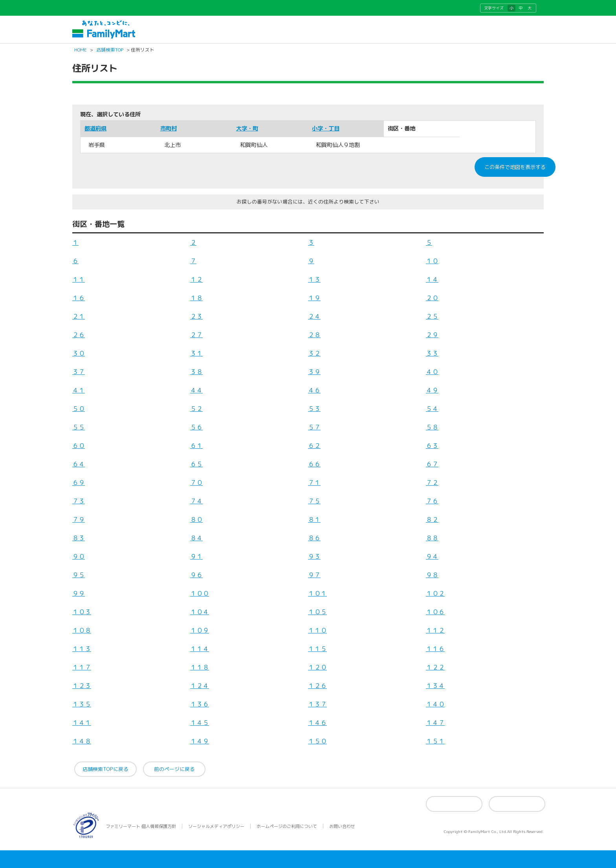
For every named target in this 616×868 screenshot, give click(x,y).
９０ (79, 556)
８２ (432, 519)
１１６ (435, 649)
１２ (196, 279)
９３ (314, 556)
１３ (314, 279)
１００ (200, 593)
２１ (79, 316)
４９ (432, 390)
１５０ (317, 741)
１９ (314, 298)
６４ (79, 464)
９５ (79, 575)
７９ (79, 519)
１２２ (435, 667)
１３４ (435, 686)
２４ (314, 316)
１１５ (317, 649)
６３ (432, 446)
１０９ (200, 630)
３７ (79, 372)
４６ (314, 390)
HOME (81, 50)
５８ (432, 427)
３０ (79, 353)
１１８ (200, 667)
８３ (79, 538)
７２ (432, 483)
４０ (432, 372)
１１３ (82, 649)
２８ (314, 335)
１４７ (435, 723)
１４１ (82, 723)
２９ (432, 335)
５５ (79, 427)
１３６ (200, 704)
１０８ (82, 630)
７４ (196, 501)
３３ (432, 353)
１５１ (435, 741)
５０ (79, 409)
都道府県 (95, 128)
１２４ (200, 686)
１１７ (82, 667)
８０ (196, 519)
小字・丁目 (326, 128)
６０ (79, 446)
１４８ (82, 741)
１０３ (82, 612)
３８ (196, 372)
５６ (196, 427)
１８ (196, 298)
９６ (196, 575)
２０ (432, 298)
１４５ (200, 723)
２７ (196, 335)
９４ (432, 556)
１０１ (317, 593)
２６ (79, 335)
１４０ (435, 704)
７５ (314, 501)
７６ (432, 501)
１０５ (317, 612)
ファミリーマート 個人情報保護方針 (141, 826)
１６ (79, 298)
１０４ (200, 612)
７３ (79, 501)
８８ (432, 538)
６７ (432, 464)
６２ (314, 446)
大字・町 (247, 128)
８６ (314, 538)
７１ (314, 483)
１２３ (82, 686)
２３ (196, 316)
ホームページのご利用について (287, 826)
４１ (79, 390)
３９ (314, 372)
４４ (196, 390)
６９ (79, 483)
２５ (432, 316)
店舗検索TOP (110, 50)
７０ (196, 483)
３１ (196, 353)
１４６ (317, 723)
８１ (314, 519)
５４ (432, 409)
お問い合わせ (342, 826)
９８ (432, 575)
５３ (314, 409)
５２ (196, 409)
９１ (196, 556)
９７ (314, 575)
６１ (196, 446)
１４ (432, 279)
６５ (196, 464)
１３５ (82, 704)
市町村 (169, 128)
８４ (196, 538)
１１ (79, 279)
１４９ (200, 741)
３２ (314, 353)
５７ (314, 427)
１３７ (317, 704)
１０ (432, 261)
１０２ (435, 593)
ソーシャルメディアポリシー (216, 826)
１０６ (435, 612)
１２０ (317, 667)
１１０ (317, 630)
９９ (79, 593)
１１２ (435, 630)
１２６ (317, 686)
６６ (314, 464)
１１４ (200, 649)
